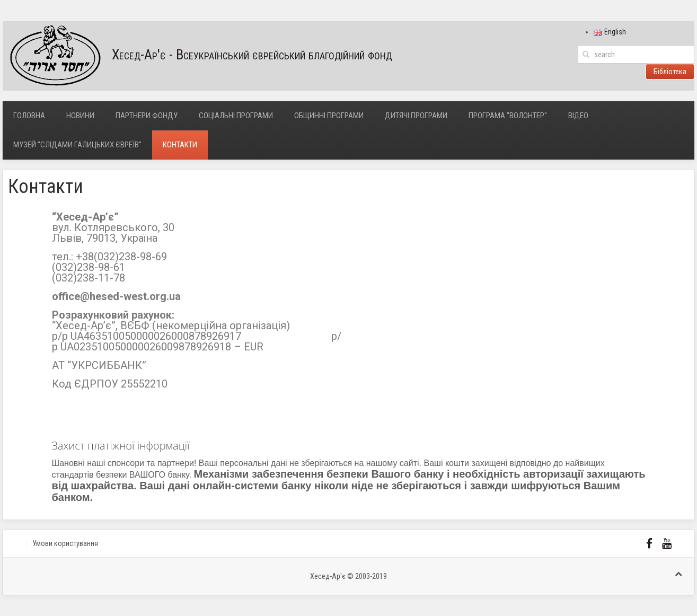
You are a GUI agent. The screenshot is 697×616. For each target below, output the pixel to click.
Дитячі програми (416, 116)
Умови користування (65, 543)
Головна (29, 116)
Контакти (180, 145)
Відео (578, 116)
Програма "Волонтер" (508, 116)
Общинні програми (329, 116)
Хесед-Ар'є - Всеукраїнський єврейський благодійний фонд (197, 56)
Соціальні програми (236, 116)
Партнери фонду (147, 116)
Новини (80, 116)
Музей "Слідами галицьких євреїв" (77, 145)
